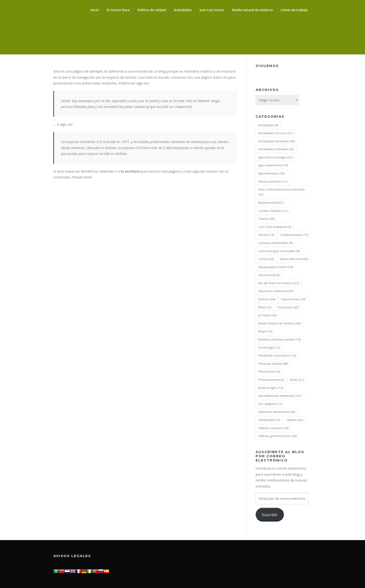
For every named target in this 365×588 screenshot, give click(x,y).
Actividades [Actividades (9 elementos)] (268, 125)
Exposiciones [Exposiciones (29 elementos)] (293, 299)
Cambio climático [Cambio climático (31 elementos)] (273, 211)
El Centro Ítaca (118, 10)
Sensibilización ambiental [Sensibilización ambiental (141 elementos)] (280, 396)
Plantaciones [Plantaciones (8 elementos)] (269, 371)
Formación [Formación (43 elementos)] (288, 307)
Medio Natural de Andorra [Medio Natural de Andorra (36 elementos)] (280, 323)
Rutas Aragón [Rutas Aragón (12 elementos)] (271, 388)
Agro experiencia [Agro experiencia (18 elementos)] (273, 165)
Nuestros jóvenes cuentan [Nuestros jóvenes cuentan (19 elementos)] (280, 339)
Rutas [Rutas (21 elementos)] (297, 380)
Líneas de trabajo (294, 10)
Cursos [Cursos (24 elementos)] (266, 259)
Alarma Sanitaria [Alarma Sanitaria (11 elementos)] (273, 181)
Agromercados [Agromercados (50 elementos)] (271, 173)
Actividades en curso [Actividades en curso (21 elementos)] (276, 133)
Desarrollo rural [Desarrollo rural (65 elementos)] (294, 259)
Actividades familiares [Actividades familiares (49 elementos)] (277, 141)
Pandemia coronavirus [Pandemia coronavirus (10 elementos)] (277, 355)
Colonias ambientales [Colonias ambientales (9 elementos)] (275, 243)
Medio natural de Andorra (252, 10)
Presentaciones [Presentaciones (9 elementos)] (271, 380)
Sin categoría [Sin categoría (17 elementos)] (270, 404)
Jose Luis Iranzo (212, 10)
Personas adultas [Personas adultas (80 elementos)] (273, 364)
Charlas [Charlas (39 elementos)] (266, 219)
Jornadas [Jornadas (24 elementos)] (267, 315)
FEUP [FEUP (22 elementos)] (265, 307)
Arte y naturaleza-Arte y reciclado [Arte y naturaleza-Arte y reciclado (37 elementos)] (282, 192)
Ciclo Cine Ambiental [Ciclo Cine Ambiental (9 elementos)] (275, 227)
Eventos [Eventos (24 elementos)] (267, 299)
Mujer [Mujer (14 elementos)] (265, 331)
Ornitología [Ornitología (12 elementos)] (269, 347)
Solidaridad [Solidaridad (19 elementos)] (269, 420)
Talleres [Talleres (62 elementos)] (295, 420)
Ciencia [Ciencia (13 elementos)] (266, 235)
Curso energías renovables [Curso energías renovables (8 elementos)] (279, 251)
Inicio (95, 10)
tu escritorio (130, 171)
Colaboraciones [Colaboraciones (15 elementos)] (294, 235)
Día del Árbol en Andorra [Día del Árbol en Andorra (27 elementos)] (279, 283)
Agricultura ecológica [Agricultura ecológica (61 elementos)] (276, 157)
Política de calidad (152, 10)
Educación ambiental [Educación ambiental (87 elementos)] (276, 291)
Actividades (183, 10)
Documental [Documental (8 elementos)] (269, 275)
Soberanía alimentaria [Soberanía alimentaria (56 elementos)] (277, 412)
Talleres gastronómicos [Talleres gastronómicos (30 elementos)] (277, 436)
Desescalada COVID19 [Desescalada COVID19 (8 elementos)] (276, 267)
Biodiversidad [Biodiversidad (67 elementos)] (271, 203)
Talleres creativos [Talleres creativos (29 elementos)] (273, 428)
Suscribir (270, 515)
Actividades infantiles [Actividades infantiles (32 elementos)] (276, 149)
